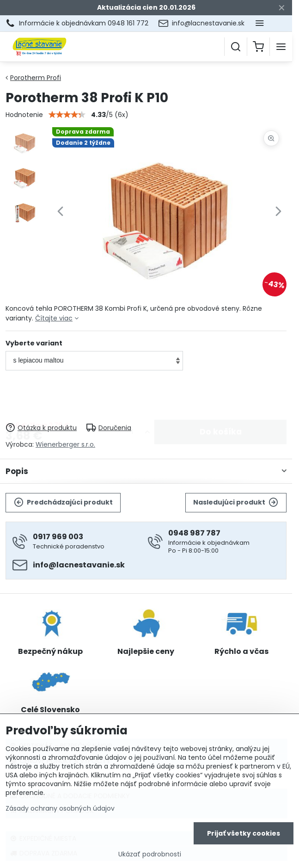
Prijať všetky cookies (244, 835)
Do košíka (221, 397)
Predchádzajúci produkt (63, 502)
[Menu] (281, 47)
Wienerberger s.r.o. (65, 444)
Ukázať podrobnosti (150, 856)
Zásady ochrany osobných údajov (60, 810)
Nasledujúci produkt (236, 502)
